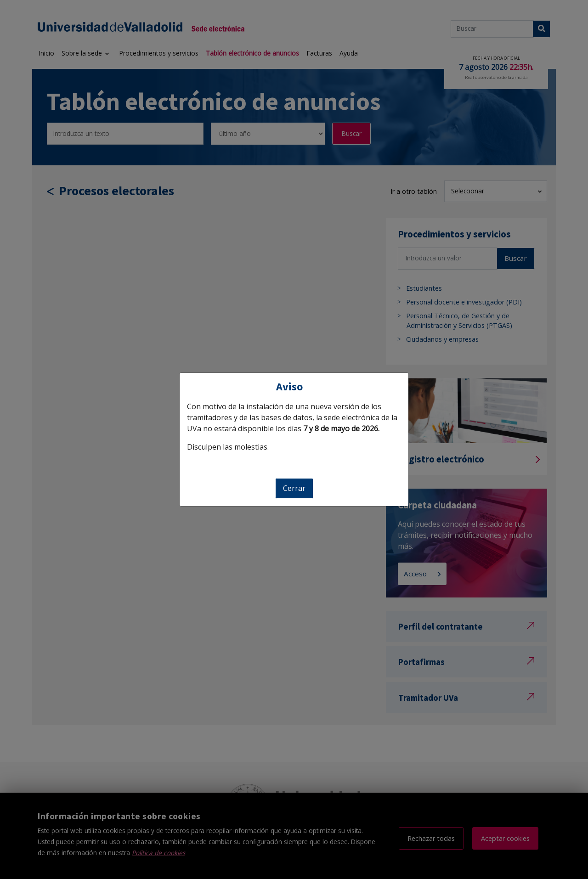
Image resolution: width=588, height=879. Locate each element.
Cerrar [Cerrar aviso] (294, 488)
